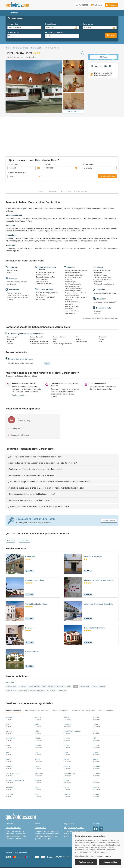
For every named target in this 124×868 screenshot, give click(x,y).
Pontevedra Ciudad (13, 753)
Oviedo (37, 746)
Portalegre (41, 670)
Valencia (96, 767)
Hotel (41, 171)
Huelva (66, 725)
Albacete (38, 697)
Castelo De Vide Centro (56, 666)
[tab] (62, 436)
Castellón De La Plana (72, 711)
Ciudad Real (10, 718)
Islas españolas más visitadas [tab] (84, 690)
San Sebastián (69, 753)
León (37, 732)
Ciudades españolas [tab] (13, 690)
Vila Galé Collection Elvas (36, 584)
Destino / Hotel (13, 24)
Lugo (7, 739)
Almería (96, 697)
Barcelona (68, 704)
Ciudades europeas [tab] (106, 690)
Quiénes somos (13, 807)
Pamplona (97, 746)
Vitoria (37, 774)
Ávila (7, 704)
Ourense (9, 746)
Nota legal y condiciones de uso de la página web (21, 853)
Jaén (7, 732)
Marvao (102, 666)
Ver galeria (74, 111)
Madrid (37, 739)
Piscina (11, 520)
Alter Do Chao (11, 666)
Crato (69, 666)
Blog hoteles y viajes (74, 807)
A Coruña (9, 697)
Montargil (31, 670)
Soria (95, 760)
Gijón (95, 718)
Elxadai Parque (32, 631)
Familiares (25, 520)
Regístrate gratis (20, 375)
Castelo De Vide (40, 666)
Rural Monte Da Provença (94, 608)
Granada (38, 725)
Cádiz (37, 711)
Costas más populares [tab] (61, 690)
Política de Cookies (46, 853)
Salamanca (39, 753)
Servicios (53, 171)
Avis (30, 666)
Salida (88, 24)
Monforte (23, 670)
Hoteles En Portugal (21, 48)
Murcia (96, 739)
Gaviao (94, 666)
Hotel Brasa (30, 536)
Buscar (111, 35)
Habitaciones (66, 171)
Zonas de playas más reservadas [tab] (36, 690)
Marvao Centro (12, 670)
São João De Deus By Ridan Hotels (99, 560)
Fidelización (40, 807)
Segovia (38, 760)
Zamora (67, 774)
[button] (111, 5)
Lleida (66, 732)
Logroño (96, 732)
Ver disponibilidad (107, 156)
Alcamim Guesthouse (93, 536)
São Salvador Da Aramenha (57, 670)
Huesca (96, 725)
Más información (81, 171)
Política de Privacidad (61, 853)
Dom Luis (29, 608)
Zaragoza (97, 774)
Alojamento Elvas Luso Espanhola (98, 584)
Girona (8, 725)
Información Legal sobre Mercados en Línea (20, 857)
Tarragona (9, 767)
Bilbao (95, 704)
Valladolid (9, 774)
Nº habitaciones (13, 32)
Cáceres (9, 711)
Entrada (51, 24)
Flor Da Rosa (85, 666)
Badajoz (38, 704)
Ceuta (95, 711)
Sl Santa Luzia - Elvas (34, 560)
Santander (97, 753)
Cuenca (67, 718)
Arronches (23, 666)
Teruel (37, 767)
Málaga (67, 739)
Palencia (67, 746)
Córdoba (38, 718)
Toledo (66, 767)
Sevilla (66, 760)
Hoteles (8, 48)
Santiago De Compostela (15, 760)
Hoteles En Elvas (37, 48)
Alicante (67, 697)
